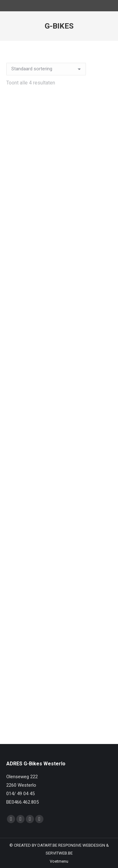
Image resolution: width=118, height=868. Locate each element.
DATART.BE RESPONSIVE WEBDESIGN (71, 845)
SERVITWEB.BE (59, 853)
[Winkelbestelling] (46, 69)
